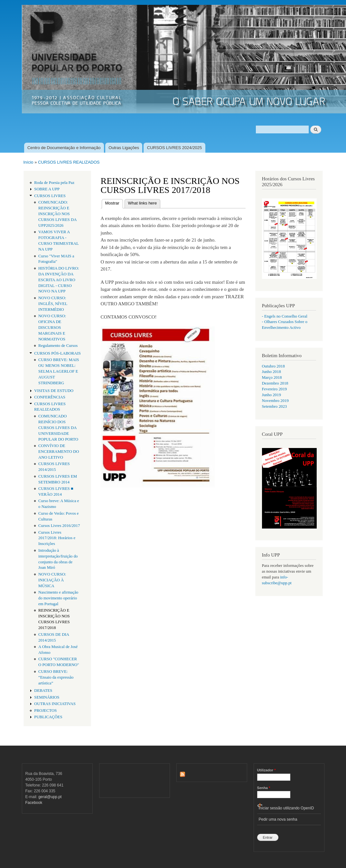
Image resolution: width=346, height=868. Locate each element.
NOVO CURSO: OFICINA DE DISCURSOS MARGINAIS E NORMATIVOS (52, 328)
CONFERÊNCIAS (50, 397)
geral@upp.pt (50, 797)
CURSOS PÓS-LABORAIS (57, 353)
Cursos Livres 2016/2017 (59, 526)
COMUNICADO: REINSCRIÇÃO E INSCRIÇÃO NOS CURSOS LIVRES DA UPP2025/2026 (57, 214)
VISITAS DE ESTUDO (54, 391)
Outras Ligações (124, 148)
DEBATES (43, 691)
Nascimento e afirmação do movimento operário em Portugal (58, 598)
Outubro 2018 (273, 366)
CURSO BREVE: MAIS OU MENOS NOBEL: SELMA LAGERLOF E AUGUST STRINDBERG (59, 371)
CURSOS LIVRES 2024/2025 (175, 148)
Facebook (34, 803)
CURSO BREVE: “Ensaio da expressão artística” (56, 677)
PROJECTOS (45, 711)
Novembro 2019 (275, 401)
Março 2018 (272, 377)
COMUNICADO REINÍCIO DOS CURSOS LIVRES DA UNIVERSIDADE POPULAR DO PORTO (58, 428)
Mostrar (114, 202)
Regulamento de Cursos (58, 346)
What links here (143, 203)
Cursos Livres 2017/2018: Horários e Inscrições (57, 538)
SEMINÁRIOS (47, 697)
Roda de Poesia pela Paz (54, 183)
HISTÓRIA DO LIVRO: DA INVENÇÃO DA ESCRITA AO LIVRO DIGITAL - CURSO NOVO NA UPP (59, 280)
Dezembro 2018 (275, 383)
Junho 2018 (271, 372)
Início (28, 162)
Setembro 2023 (275, 406)
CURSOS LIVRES (50, 196)
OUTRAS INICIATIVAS (55, 704)
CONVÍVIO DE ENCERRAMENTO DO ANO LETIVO (59, 452)
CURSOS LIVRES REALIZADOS (69, 162)
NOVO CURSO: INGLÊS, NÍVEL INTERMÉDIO (53, 304)
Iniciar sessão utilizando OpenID (286, 808)
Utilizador (267, 770)
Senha (264, 788)
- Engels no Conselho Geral (285, 316)
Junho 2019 (271, 395)
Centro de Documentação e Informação (64, 148)
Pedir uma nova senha (278, 819)
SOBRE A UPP (47, 189)
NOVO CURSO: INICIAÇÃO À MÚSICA (52, 580)
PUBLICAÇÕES (48, 717)
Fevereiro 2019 (275, 389)
